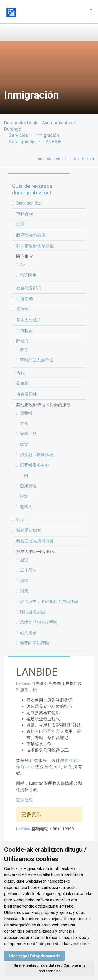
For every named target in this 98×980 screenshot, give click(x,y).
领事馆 (22, 383)
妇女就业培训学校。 (39, 455)
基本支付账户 (29, 320)
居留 (24, 560)
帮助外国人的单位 (37, 360)
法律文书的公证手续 (39, 622)
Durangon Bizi (23, 142)
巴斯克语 (28, 486)
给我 (20, 373)
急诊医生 (28, 275)
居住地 (22, 309)
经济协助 (25, 299)
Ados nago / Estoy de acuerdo (34, 956)
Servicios (19, 135)
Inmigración (47, 135)
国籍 (24, 591)
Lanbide (23, 683)
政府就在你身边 (31, 235)
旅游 (24, 496)
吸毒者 (26, 413)
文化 (24, 424)
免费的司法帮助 (34, 643)
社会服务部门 (29, 288)
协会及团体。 (29, 394)
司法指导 (28, 633)
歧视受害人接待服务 (35, 541)
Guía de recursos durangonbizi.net (32, 189)
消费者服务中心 (34, 465)
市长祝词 (25, 214)
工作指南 (25, 331)
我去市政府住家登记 (35, 246)
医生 (24, 265)
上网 (24, 476)
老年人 (26, 507)
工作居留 (28, 570)
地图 (20, 224)
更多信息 (24, 800)
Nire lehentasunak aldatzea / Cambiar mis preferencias (50, 968)
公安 (20, 520)
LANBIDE (52, 142)
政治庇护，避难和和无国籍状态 (49, 602)
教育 (24, 350)
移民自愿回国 (32, 612)
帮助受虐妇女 (29, 530)
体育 (24, 444)
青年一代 (28, 434)
